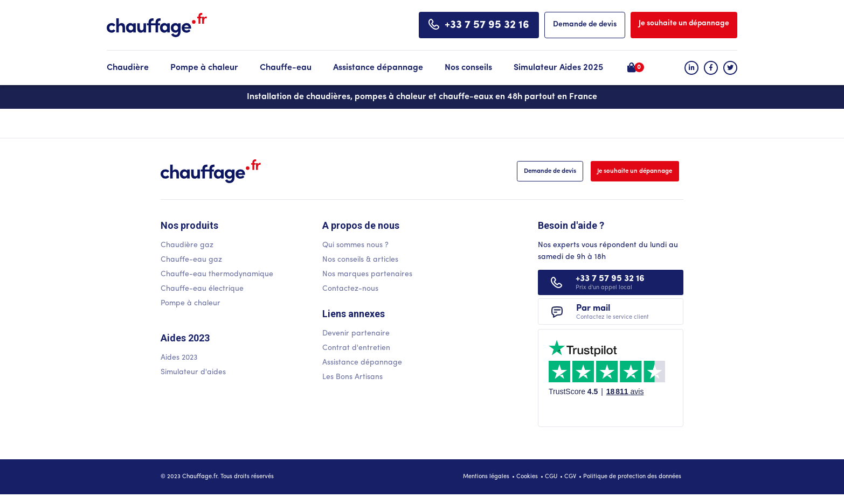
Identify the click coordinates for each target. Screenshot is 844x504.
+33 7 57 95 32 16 (487, 25)
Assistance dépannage (378, 68)
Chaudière (128, 68)
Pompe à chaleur (204, 68)
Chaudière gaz (187, 246)
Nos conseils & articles (360, 261)
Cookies (527, 486)
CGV (570, 486)
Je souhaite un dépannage (684, 23)
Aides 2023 (179, 359)
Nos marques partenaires (367, 275)
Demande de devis (585, 24)
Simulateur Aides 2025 (558, 68)
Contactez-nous (350, 290)
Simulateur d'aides (193, 373)
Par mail (610, 320)
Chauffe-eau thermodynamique (217, 275)
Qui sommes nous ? (355, 246)
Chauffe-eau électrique (202, 290)
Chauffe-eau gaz (191, 261)
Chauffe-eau (286, 68)
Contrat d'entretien (356, 350)
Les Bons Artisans (352, 379)
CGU (551, 486)
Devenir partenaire (356, 336)
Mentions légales (486, 486)
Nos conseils (468, 68)
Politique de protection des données (632, 486)
